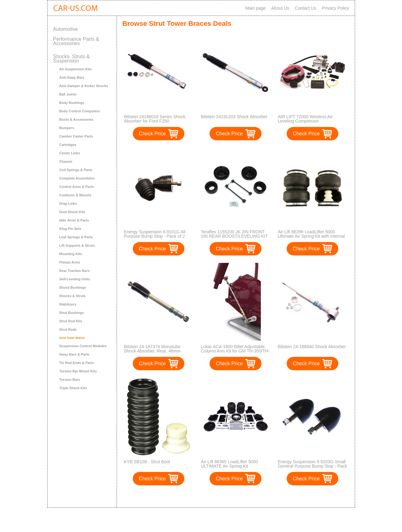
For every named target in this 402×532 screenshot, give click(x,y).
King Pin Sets (70, 229)
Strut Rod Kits (71, 321)
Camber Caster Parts (76, 136)
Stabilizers (68, 304)
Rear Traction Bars (75, 271)
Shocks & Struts (73, 296)
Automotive (66, 29)
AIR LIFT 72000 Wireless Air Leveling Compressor (305, 119)
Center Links (70, 153)
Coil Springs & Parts (76, 170)
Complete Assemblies (77, 178)
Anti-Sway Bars (72, 77)
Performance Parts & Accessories (76, 41)
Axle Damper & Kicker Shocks (84, 86)
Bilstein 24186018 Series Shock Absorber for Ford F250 (155, 119)
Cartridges (68, 145)
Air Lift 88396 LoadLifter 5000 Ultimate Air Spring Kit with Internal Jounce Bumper (312, 236)
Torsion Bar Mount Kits (78, 371)
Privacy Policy (335, 8)
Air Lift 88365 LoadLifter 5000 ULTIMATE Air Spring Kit (229, 464)
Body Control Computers (80, 111)
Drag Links (68, 203)
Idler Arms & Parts (74, 220)
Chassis (66, 161)
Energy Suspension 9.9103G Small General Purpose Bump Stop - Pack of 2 (313, 466)
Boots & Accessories (76, 119)
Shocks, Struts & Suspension (72, 59)
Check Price (152, 134)
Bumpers (67, 128)
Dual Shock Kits (72, 212)
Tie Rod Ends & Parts (77, 363)
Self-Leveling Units (75, 279)
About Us (280, 8)
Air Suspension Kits (76, 69)
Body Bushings (72, 103)
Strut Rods (68, 329)
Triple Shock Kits (73, 388)
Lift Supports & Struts (77, 245)
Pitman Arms (70, 262)
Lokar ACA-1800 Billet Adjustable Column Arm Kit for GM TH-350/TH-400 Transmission (235, 351)
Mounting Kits (71, 254)
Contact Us (305, 8)
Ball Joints (68, 94)
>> (247, 496)
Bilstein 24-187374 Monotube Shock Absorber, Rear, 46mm (152, 349)
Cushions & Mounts (75, 195)
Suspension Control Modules (83, 346)
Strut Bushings (72, 313)
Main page (255, 8)
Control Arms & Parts (77, 187)
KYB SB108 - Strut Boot (147, 462)
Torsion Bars (70, 380)
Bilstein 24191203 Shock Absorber (234, 117)
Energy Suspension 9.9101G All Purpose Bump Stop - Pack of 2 (155, 234)
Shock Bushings (73, 287)
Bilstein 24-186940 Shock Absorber (312, 347)
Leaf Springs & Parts (76, 237)
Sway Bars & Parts (74, 354)
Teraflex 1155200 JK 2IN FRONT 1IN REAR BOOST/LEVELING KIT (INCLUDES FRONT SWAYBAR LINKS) (234, 238)
